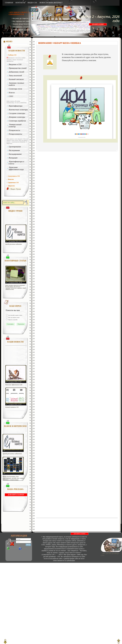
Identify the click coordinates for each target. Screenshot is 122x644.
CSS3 (11, 96)
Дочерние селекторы (17, 117)
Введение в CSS (15, 64)
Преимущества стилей (18, 68)
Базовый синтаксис (16, 79)
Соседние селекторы (17, 113)
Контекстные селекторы (18, 110)
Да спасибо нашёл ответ (15, 315)
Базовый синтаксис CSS (12, 407)
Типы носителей (15, 76)
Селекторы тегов (15, 89)
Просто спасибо (13, 320)
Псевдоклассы (14, 130)
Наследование (14, 150)
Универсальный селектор (15, 126)
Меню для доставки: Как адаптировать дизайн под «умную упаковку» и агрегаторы (14, 478)
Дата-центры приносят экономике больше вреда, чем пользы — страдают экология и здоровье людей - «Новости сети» (16, 287)
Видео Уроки (16, 189)
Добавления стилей (16, 72)
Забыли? (25, 549)
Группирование (15, 147)
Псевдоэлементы (15, 134)
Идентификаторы (16, 106)
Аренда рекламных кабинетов (14, 244)
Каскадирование (15, 154)
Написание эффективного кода (16, 168)
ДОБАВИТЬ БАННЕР (98, 24)
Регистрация (14, 549)
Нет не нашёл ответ (14, 317)
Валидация (13, 158)
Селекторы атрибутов (17, 121)
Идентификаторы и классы (16, 163)
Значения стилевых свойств (16, 84)
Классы (12, 93)
